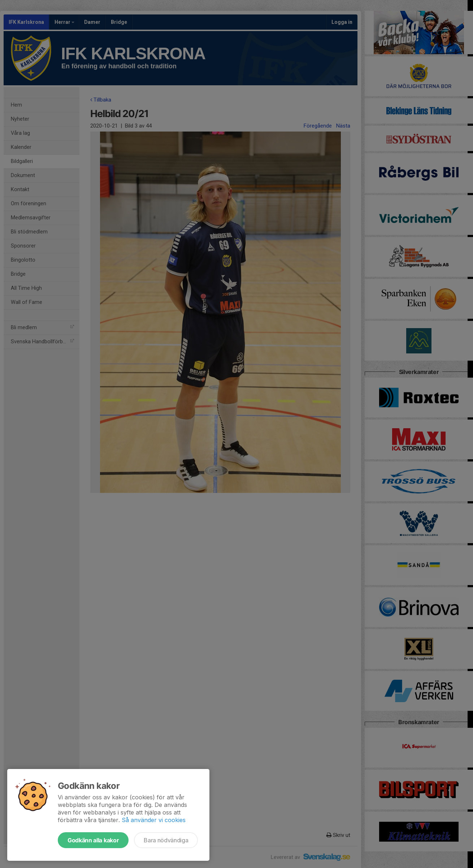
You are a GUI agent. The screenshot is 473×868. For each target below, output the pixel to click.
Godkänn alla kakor (93, 840)
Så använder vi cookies (154, 820)
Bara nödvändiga (166, 840)
